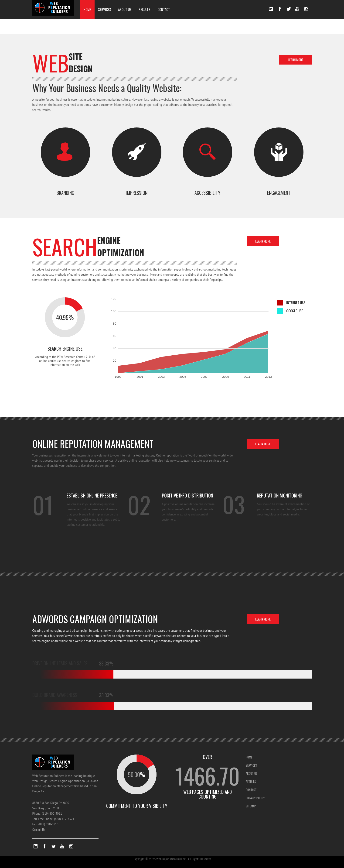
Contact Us (39, 830)
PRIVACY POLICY (255, 798)
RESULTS (145, 9)
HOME (87, 9)
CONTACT (164, 9)
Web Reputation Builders (171, 859)
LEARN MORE (296, 60)
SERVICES (105, 9)
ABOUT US (125, 9)
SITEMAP (251, 806)
